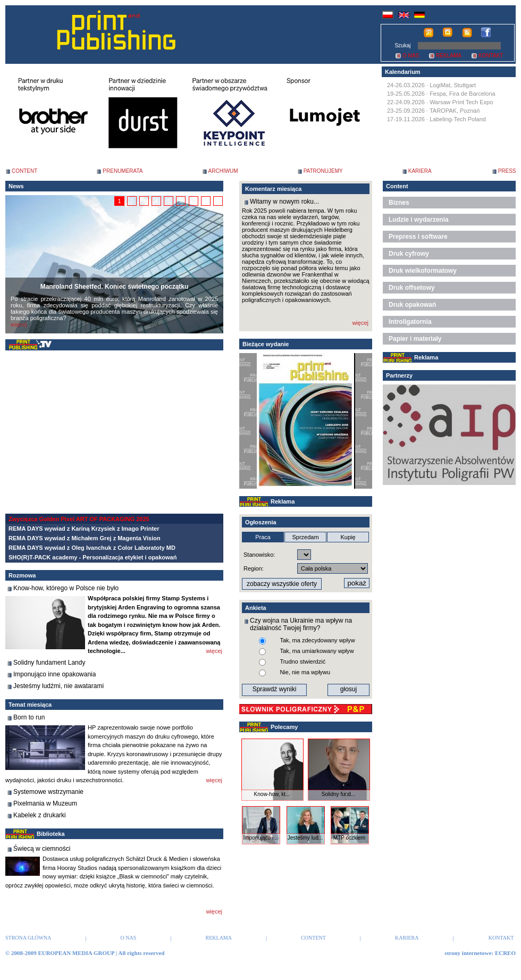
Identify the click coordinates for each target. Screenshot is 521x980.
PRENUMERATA (123, 171)
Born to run (29, 717)
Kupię (348, 537)
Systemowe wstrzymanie (48, 792)
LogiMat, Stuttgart (453, 85)
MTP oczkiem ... (349, 841)
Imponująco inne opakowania (54, 674)
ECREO (505, 953)
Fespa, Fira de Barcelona (463, 94)
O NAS (411, 56)
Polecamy (284, 727)
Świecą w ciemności (42, 849)
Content (397, 186)
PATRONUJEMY (323, 171)
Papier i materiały (415, 339)
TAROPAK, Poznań (455, 111)
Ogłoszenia (261, 522)
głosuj (348, 689)
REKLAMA (449, 56)
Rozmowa (22, 575)
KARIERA (420, 171)
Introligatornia (410, 322)
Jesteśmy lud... (305, 838)
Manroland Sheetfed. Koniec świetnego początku (115, 287)
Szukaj (402, 45)
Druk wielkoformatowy (423, 271)
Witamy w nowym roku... (284, 202)
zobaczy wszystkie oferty (282, 584)
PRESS (507, 171)
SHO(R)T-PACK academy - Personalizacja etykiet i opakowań (93, 557)
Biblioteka (51, 834)
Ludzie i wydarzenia (419, 220)
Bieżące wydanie (266, 344)
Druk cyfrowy (409, 254)
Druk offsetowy (412, 288)
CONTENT (24, 171)
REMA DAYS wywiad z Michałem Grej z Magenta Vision (85, 538)
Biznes (399, 203)
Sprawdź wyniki (275, 689)
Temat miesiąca (30, 705)
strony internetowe (468, 953)
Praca (263, 537)
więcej (19, 324)
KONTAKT (491, 56)
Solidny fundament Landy (49, 663)
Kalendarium (403, 72)
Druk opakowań (412, 305)
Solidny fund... (338, 794)
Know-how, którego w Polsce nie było (66, 588)
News (16, 186)
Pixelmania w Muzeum (45, 803)
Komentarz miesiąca (273, 189)
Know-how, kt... (272, 794)
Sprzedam (305, 537)
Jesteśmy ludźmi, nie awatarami (58, 686)
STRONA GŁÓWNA (28, 938)
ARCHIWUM (223, 171)
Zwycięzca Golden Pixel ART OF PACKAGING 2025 (79, 519)
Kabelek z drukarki (40, 815)
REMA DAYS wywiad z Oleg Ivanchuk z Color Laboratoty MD (92, 548)
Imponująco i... (260, 838)
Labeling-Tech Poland (458, 119)
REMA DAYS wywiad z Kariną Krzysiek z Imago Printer (84, 529)
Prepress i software (418, 237)
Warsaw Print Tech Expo (461, 102)
